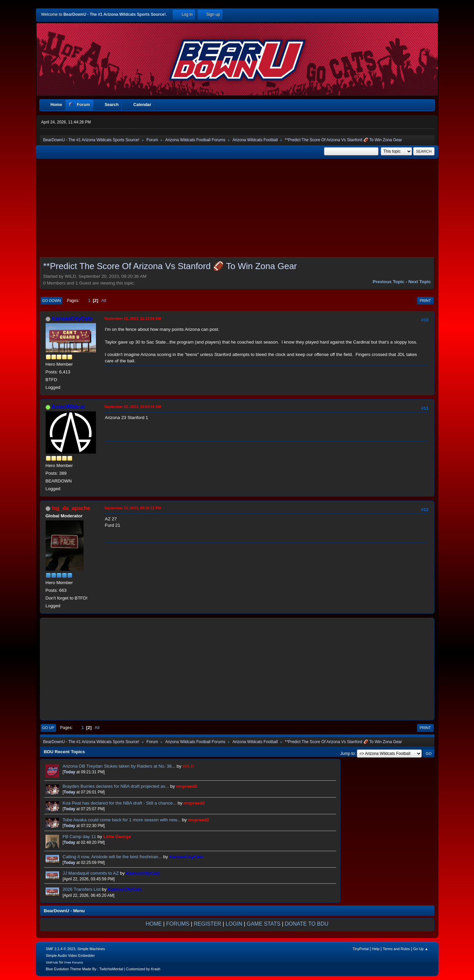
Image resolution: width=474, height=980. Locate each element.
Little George (117, 837)
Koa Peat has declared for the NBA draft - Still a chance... (120, 803)
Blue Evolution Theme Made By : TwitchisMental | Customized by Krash (103, 969)
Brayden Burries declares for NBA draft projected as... (116, 786)
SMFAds (52, 962)
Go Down (52, 301)
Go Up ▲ (421, 949)
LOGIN (234, 924)
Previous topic (389, 282)
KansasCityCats (72, 319)
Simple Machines (91, 949)
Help (376, 949)
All (104, 300)
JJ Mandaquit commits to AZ (91, 873)
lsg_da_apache (71, 508)
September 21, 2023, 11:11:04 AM (133, 318)
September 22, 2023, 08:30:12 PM (133, 508)
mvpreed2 (187, 786)
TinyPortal (361, 949)
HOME (154, 924)
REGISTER (208, 924)
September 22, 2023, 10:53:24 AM (133, 407)
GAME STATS (264, 924)
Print (425, 301)
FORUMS (178, 924)
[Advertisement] (237, 210)
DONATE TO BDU (307, 924)
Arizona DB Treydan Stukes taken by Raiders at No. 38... (119, 766)
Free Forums (74, 962)
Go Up (48, 728)
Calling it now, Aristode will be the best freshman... (112, 857)
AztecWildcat (68, 407)
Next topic (419, 282)
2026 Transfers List (82, 889)
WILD (188, 766)
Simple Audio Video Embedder (70, 956)
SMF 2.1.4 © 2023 (61, 949)
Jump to (348, 753)
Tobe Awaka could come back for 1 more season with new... (122, 820)
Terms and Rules (396, 949)
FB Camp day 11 (80, 837)
